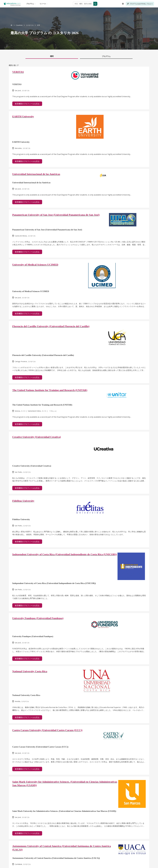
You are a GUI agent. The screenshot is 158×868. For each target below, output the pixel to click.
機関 (52, 56)
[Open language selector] (123, 4)
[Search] (95, 4)
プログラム (31, 4)
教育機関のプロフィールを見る (27, 104)
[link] (38, 25)
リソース (44, 4)
